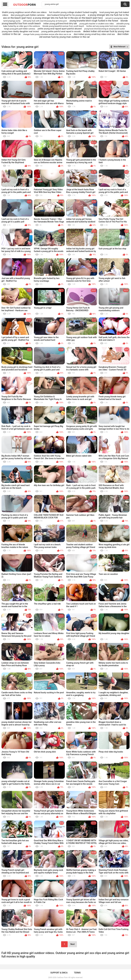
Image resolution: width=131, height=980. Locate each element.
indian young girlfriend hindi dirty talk (60, 24)
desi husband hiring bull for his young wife (66, 15)
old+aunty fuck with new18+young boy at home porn (45, 21)
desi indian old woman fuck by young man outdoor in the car (84, 36)
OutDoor (24, 5)
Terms (77, 973)
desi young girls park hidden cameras (28, 15)
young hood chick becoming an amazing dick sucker (105, 29)
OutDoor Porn (62, 978)
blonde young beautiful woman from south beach (63, 26)
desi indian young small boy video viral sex (94, 34)
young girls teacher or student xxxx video (97, 24)
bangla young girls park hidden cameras (20, 29)
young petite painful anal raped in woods (61, 31)
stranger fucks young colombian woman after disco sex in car (47, 34)
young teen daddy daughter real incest (20, 31)
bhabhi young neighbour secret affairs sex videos (24, 12)
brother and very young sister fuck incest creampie (106, 26)
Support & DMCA (59, 973)
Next (72, 944)
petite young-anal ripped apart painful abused (60, 29)
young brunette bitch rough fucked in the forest (94, 21)
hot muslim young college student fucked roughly (73, 12)
